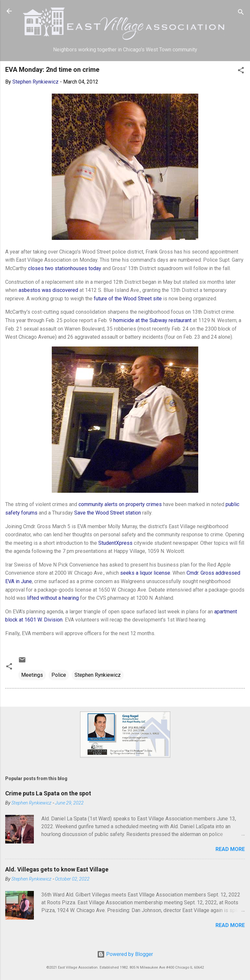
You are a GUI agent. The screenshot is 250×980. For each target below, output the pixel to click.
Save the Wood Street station (108, 513)
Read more (230, 849)
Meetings (32, 675)
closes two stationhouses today (65, 268)
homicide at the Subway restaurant (152, 320)
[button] (241, 71)
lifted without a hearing (53, 598)
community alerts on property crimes (120, 504)
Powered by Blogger (125, 954)
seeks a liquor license (145, 573)
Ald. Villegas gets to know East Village (57, 869)
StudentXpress (115, 543)
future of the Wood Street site (128, 299)
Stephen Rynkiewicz (98, 675)
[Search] (241, 13)
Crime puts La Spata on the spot (48, 793)
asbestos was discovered (48, 290)
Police (59, 675)
